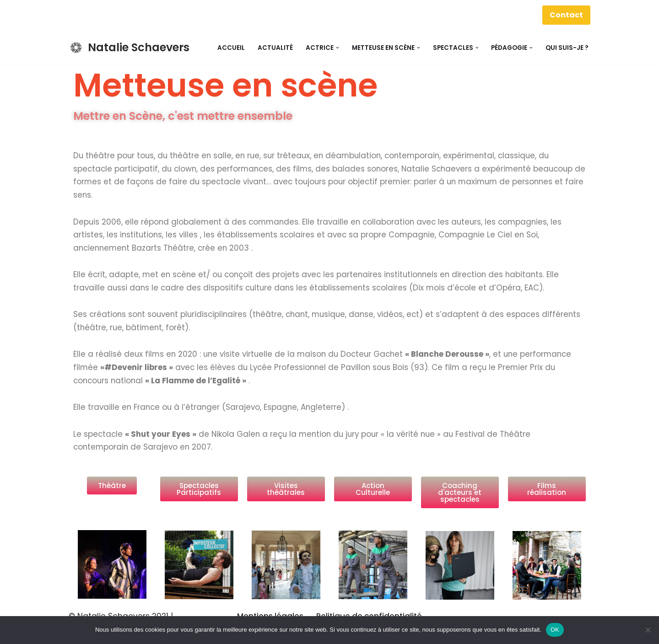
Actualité (275, 48)
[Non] (648, 630)
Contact (566, 15)
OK (555, 630)
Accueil (231, 48)
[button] (338, 48)
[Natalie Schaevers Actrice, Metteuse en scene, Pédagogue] (129, 48)
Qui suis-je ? (567, 48)
